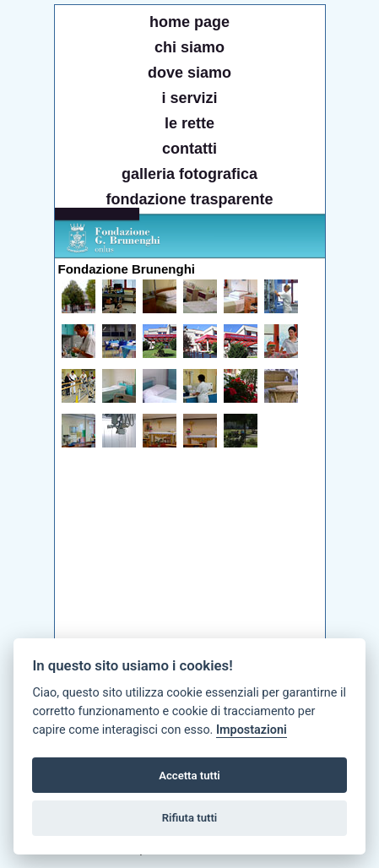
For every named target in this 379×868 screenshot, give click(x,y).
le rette (189, 123)
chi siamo (189, 47)
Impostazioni (252, 730)
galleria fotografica (189, 174)
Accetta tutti (189, 776)
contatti (189, 149)
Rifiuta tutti (190, 818)
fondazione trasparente (189, 199)
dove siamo (189, 73)
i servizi (189, 98)
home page (189, 22)
